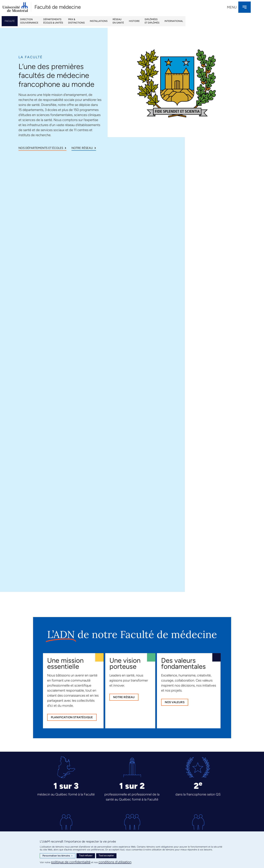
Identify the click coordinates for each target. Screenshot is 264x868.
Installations (99, 21)
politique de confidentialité (71, 862)
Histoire (134, 21)
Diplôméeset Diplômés (152, 21)
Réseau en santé (118, 21)
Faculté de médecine (58, 7)
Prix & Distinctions (76, 21)
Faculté (10, 21)
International (174, 21)
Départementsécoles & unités (53, 21)
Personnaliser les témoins (58, 856)
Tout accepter (106, 855)
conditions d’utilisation (115, 862)
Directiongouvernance (29, 21)
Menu (232, 7)
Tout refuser (86, 855)
